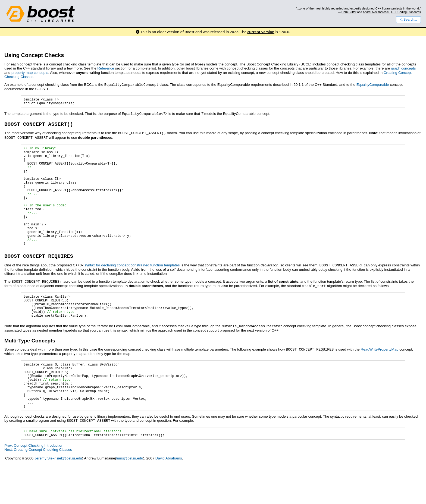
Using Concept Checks (34, 55)
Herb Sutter (349, 12)
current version (261, 32)
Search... (408, 20)
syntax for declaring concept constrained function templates (132, 289)
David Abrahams (169, 497)
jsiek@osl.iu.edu (69, 497)
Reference (106, 68)
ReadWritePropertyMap (379, 377)
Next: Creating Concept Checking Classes (38, 488)
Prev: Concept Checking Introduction (34, 484)
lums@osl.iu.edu (130, 497)
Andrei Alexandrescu (376, 12)
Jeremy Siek (44, 497)
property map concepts (30, 73)
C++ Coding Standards (406, 12)
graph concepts (403, 68)
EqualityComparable (373, 85)
